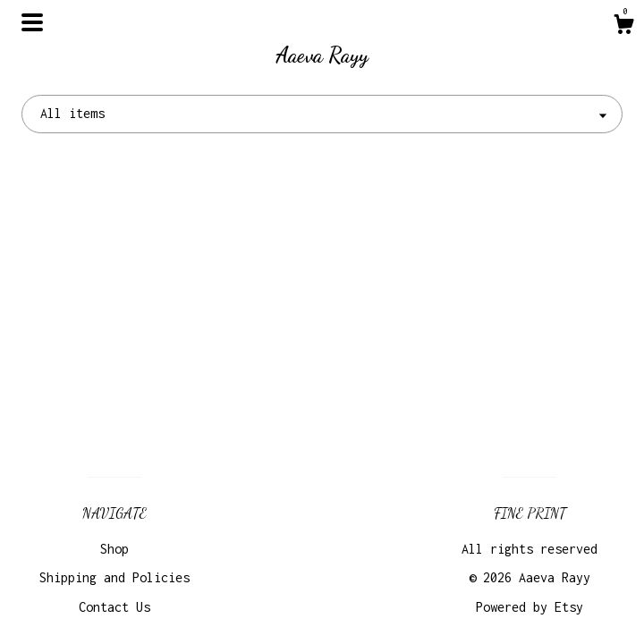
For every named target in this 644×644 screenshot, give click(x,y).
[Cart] (623, 27)
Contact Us (114, 607)
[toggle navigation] (32, 22)
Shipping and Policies (114, 577)
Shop (114, 549)
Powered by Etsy (530, 607)
